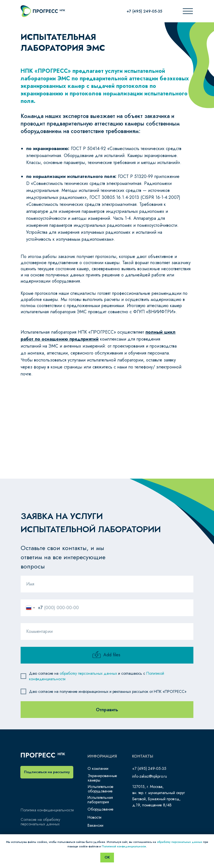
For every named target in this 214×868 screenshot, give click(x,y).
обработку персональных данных (88, 673)
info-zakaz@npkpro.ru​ (149, 776)
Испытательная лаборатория (100, 800)
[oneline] (107, 631)
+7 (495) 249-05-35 (144, 11)
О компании (98, 768)
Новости (94, 817)
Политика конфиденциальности (47, 810)
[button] (47, 772)
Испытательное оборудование (101, 789)
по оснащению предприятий (66, 339)
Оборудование (100, 809)
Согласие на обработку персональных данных (40, 822)
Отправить (107, 710)
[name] (107, 584)
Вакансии (95, 825)
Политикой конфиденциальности (124, 846)
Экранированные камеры (102, 778)
